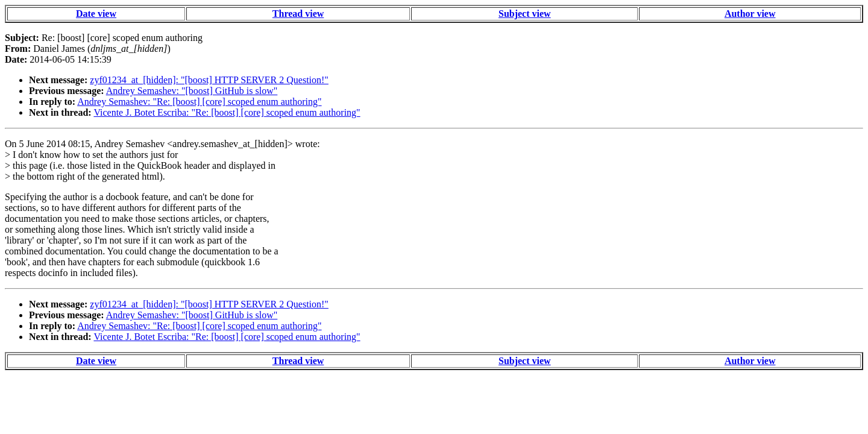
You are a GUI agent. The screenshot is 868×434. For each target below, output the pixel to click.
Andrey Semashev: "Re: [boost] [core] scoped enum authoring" (199, 102)
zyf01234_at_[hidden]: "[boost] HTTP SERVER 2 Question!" (209, 80)
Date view (96, 14)
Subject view (525, 14)
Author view (750, 14)
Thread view (298, 14)
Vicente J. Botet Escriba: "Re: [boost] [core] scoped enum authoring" (227, 112)
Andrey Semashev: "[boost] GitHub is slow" (192, 91)
